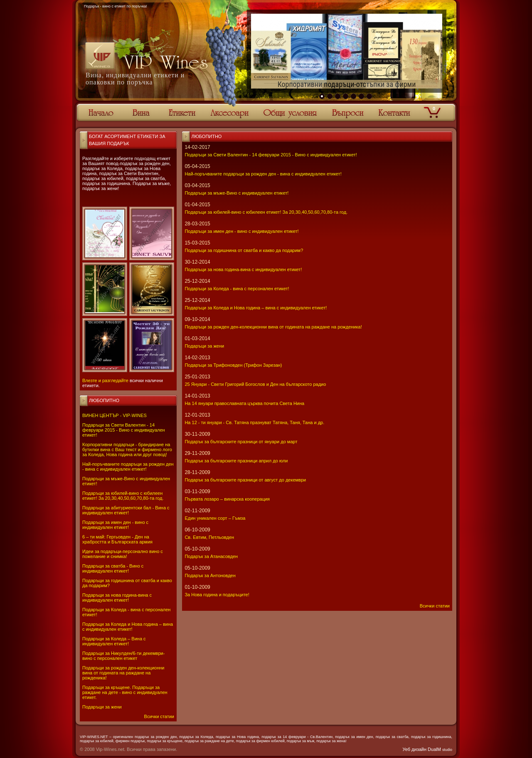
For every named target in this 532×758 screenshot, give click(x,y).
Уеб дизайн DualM (427, 749)
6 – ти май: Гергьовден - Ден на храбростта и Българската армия (117, 539)
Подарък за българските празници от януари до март (241, 442)
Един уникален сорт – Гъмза (215, 518)
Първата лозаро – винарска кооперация (227, 499)
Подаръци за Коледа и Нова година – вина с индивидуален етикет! (128, 627)
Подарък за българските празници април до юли (236, 461)
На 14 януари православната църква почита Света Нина (244, 403)
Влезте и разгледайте (105, 380)
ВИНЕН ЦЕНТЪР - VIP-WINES (115, 415)
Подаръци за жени (102, 707)
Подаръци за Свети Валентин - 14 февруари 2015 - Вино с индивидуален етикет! (124, 430)
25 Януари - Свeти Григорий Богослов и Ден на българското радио (255, 384)
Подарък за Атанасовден (211, 556)
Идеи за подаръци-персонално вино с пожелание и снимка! (123, 554)
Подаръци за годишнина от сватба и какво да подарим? (244, 250)
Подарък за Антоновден (210, 575)
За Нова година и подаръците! (217, 595)
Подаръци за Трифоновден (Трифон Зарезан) (233, 365)
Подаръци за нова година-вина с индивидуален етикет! (117, 598)
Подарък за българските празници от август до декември (245, 480)
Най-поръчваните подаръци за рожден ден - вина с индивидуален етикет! (128, 467)
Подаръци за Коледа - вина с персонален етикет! (237, 289)
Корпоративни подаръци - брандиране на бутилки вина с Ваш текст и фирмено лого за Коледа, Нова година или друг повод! (127, 449)
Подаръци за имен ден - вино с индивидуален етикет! (115, 525)
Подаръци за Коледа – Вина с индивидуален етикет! (114, 641)
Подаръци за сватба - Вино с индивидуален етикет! (113, 568)
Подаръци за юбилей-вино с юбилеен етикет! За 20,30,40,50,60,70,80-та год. (123, 496)
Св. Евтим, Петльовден (209, 537)
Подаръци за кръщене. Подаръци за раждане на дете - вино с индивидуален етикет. (125, 692)
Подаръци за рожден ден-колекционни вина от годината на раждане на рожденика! (123, 673)
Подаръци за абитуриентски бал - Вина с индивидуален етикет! (126, 510)
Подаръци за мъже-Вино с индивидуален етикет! (236, 193)
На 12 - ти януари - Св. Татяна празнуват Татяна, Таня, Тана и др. (254, 422)
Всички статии (159, 716)
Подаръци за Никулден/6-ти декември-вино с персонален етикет (123, 656)
